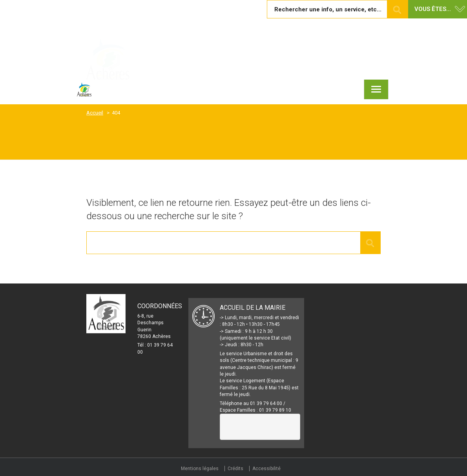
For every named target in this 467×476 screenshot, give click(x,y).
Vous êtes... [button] (433, 9)
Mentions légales (200, 469)
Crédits (235, 469)
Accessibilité (266, 469)
